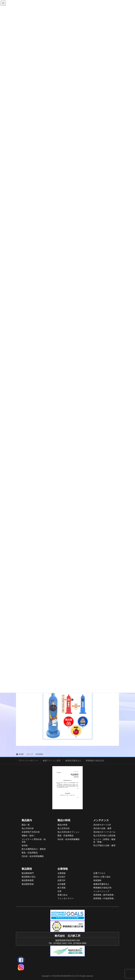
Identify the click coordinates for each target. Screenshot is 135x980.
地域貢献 (97, 880)
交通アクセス (99, 873)
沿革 (59, 891)
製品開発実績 (28, 884)
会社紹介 (61, 877)
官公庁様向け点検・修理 (104, 845)
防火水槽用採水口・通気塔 (34, 849)
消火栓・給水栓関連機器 (33, 856)
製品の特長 (64, 820)
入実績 (62, 888)
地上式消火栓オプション (69, 832)
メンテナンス (101, 820)
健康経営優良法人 (73, 761)
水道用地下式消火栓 (31, 832)
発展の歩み (62, 895)
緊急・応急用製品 (30, 853)
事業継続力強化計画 (95, 761)
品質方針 (61, 880)
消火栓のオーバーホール (104, 832)
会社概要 (61, 884)
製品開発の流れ (29, 877)
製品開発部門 (28, 873)
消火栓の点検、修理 (102, 828)
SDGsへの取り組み (102, 877)
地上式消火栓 (28, 828)
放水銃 (25, 845)
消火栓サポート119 (102, 825)
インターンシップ (101, 891)
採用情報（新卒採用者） (104, 895)
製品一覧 (26, 825)
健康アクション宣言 (52, 761)
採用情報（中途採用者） (104, 898)
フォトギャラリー (65, 898)
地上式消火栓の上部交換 (104, 836)
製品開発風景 (28, 880)
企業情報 (63, 869)
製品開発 (27, 869)
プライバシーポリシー (28, 761)
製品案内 (27, 820)
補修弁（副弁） (29, 836)
